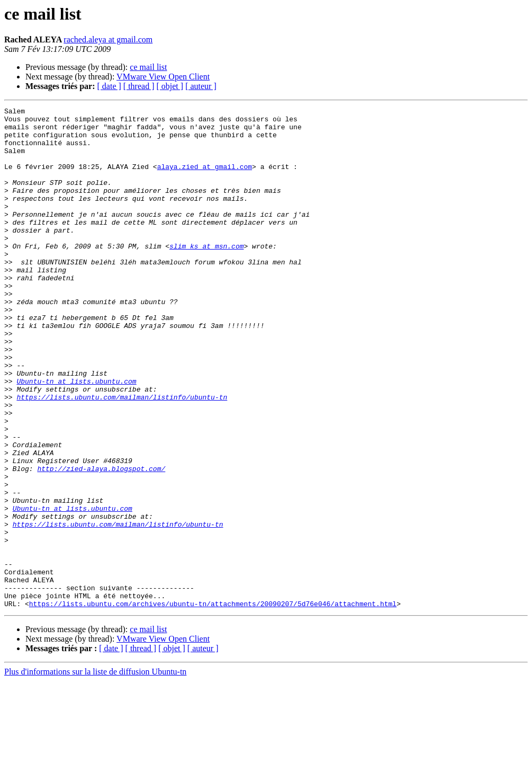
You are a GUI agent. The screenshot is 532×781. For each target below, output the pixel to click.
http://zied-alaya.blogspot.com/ (101, 542)
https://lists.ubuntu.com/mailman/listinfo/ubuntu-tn (122, 456)
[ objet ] (170, 86)
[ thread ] (139, 86)
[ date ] (109, 86)
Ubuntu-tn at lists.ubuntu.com (76, 437)
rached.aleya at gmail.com (108, 39)
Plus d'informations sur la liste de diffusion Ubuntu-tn (95, 772)
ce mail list (148, 67)
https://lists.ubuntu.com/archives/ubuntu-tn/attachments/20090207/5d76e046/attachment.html (213, 704)
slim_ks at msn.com (206, 274)
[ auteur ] (201, 86)
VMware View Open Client (163, 77)
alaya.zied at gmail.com (205, 179)
